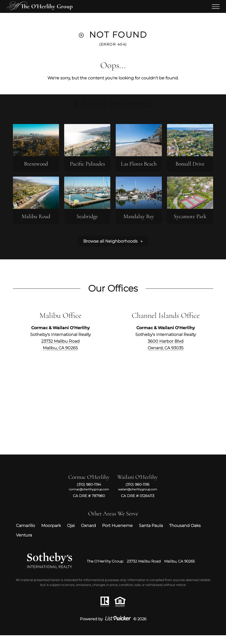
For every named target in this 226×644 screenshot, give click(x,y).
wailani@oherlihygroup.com (138, 498)
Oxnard (88, 534)
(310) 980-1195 (137, 493)
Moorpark (51, 534)
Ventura (24, 544)
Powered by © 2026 (113, 628)
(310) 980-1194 (89, 493)
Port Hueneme (117, 534)
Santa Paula (151, 534)
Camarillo (26, 534)
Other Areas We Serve (113, 522)
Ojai (71, 534)
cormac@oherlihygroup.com (89, 498)
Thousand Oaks (185, 534)
